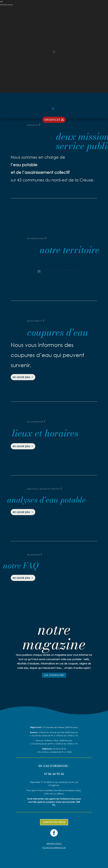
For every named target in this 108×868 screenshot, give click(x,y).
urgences (52, 120)
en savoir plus (21, 377)
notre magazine (54, 637)
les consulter (54, 675)
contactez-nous (54, 822)
